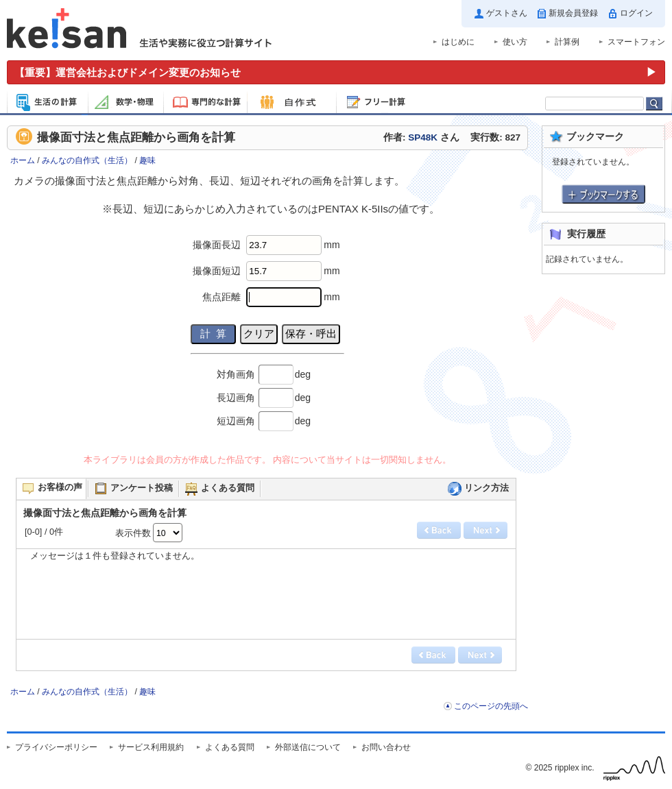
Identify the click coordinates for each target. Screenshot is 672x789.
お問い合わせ (386, 747)
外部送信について (308, 747)
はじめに (458, 42)
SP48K (423, 137)
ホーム (23, 160)
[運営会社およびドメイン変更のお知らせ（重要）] (336, 72)
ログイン (636, 13)
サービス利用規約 (151, 747)
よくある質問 (230, 747)
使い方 (515, 42)
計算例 (567, 42)
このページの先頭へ (491, 706)
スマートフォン (636, 42)
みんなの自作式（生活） (87, 160)
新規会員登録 (573, 13)
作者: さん (421, 137)
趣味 (147, 160)
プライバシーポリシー (56, 747)
